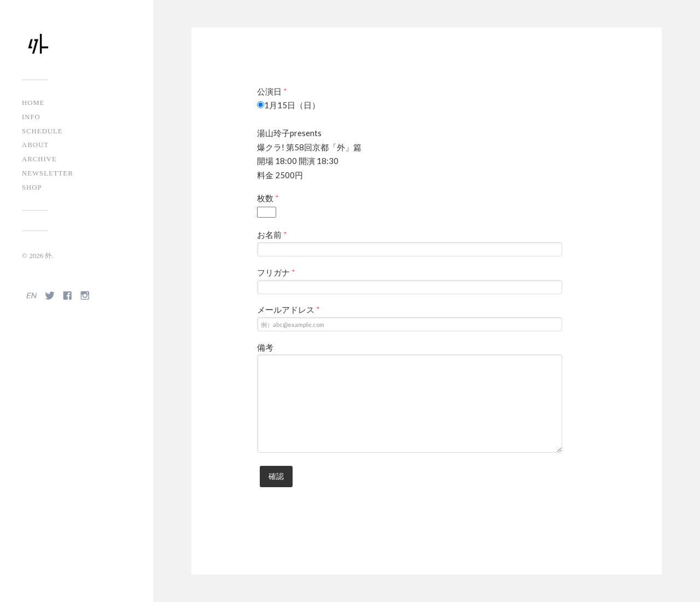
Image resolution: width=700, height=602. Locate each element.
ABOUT (35, 145)
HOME (33, 103)
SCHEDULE (42, 131)
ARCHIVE (39, 159)
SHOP (32, 188)
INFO (31, 117)
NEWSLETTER (48, 173)
